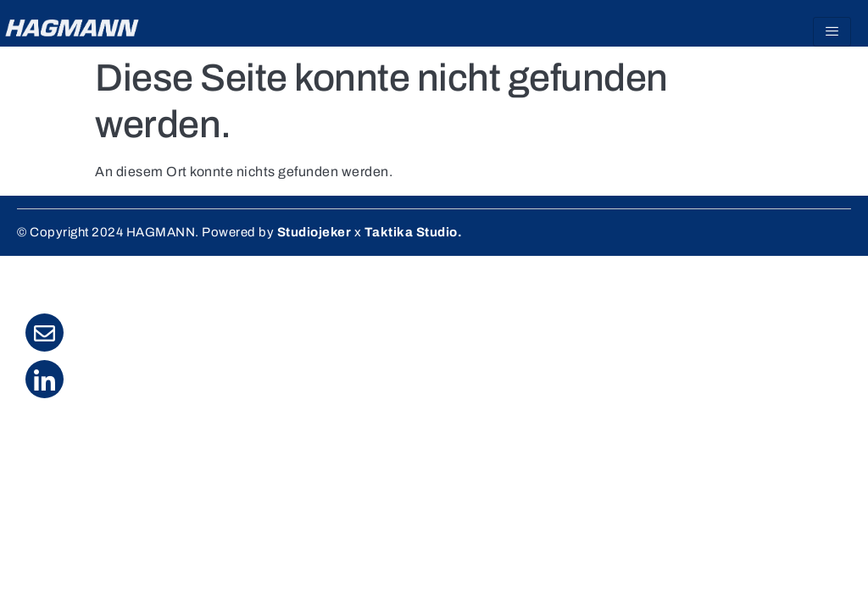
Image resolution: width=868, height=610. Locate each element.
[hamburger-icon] (832, 32)
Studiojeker (314, 232)
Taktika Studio (411, 232)
